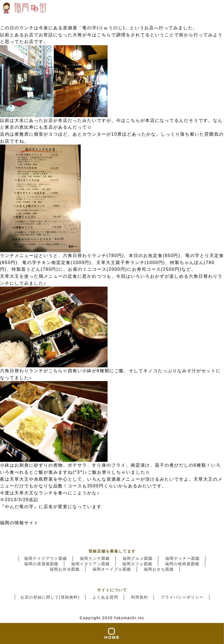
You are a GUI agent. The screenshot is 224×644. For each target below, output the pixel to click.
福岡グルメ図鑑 (138, 558)
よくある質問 (105, 597)
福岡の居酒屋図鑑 (41, 564)
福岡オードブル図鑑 (112, 569)
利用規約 (140, 597)
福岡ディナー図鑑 (183, 558)
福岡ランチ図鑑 (95, 558)
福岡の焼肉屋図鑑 (182, 564)
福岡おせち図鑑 (159, 569)
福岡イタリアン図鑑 (91, 564)
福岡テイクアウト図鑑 (46, 558)
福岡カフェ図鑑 (137, 564)
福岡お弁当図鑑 (65, 569)
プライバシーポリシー (182, 597)
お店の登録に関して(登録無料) (50, 597)
